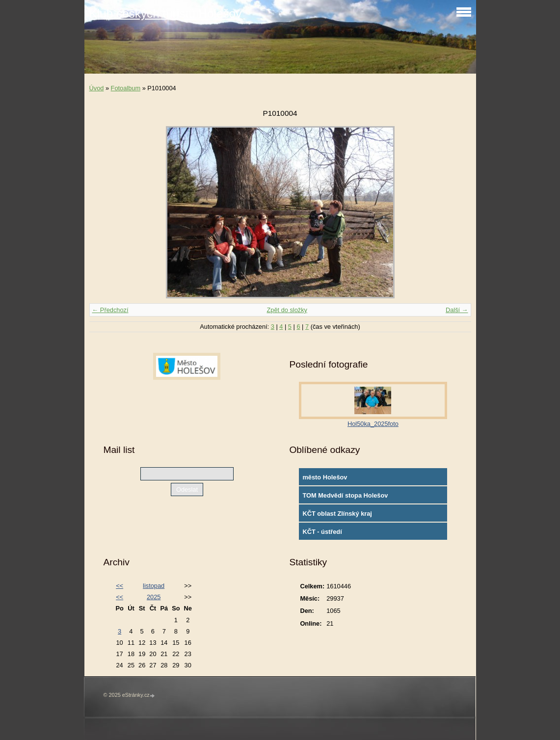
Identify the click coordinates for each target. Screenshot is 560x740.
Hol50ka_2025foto (373, 424)
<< (120, 586)
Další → (457, 310)
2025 (154, 597)
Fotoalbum (126, 88)
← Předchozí (110, 310)
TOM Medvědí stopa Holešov (345, 495)
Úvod (97, 88)
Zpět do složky (287, 310)
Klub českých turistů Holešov (166, 13)
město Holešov (325, 477)
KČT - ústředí (322, 532)
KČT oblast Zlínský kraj (337, 514)
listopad (154, 586)
